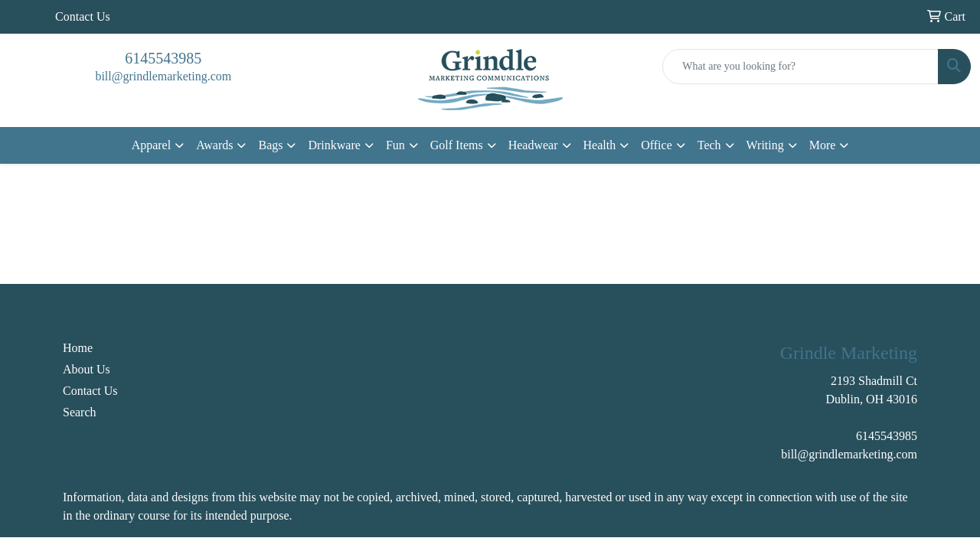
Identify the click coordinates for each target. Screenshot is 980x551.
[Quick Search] (800, 67)
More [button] (823, 145)
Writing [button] (765, 145)
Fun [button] (395, 145)
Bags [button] (270, 145)
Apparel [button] (152, 145)
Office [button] (657, 145)
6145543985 (163, 58)
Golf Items (457, 145)
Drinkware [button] (334, 145)
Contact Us (83, 16)
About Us (87, 369)
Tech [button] (709, 145)
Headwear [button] (533, 145)
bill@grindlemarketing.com (163, 76)
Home (78, 348)
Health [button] (600, 145)
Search (80, 412)
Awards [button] (214, 145)
